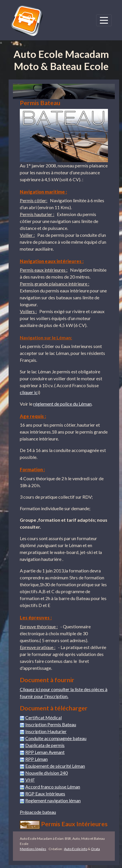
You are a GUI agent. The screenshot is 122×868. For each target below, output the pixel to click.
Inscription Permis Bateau (51, 724)
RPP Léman (36, 759)
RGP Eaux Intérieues (45, 794)
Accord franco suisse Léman (53, 787)
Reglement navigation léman (53, 800)
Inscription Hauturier (46, 731)
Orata (95, 849)
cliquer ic (29, 392)
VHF (30, 780)
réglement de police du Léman (62, 404)
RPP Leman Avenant (45, 752)
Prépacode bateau (38, 812)
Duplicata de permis (45, 745)
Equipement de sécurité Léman (55, 766)
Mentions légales (33, 849)
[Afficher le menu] (104, 20)
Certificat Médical (43, 717)
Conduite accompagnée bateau (56, 738)
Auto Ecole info (76, 849)
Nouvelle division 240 (47, 773)
